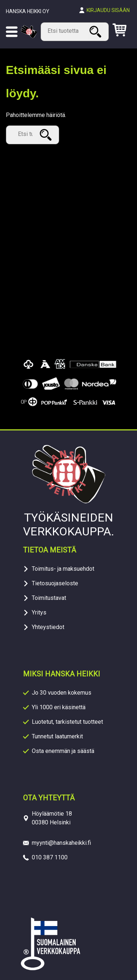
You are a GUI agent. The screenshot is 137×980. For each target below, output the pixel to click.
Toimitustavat (49, 598)
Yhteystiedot (48, 627)
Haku (96, 32)
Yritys (39, 612)
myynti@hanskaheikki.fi (61, 843)
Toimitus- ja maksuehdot (63, 569)
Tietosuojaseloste (55, 583)
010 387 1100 (50, 857)
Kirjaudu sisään (108, 10)
